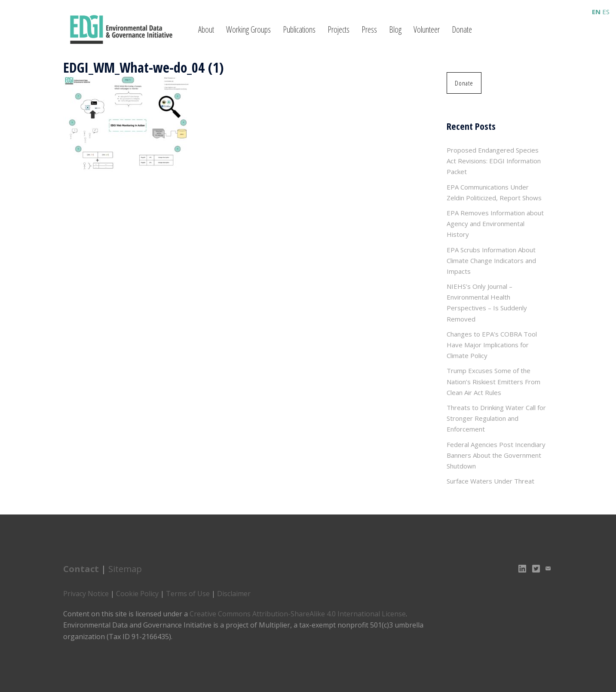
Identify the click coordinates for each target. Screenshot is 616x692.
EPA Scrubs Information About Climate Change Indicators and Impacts (491, 260)
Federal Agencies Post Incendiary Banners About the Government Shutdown (496, 455)
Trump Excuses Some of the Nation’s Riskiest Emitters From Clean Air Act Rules (493, 381)
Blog (395, 29)
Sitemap (125, 569)
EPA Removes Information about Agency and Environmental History (495, 224)
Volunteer (427, 29)
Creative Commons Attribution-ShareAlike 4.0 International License (298, 614)
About (206, 29)
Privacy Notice (86, 594)
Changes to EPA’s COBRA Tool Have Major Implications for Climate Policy (492, 345)
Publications (299, 29)
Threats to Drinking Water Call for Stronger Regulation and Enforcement (496, 418)
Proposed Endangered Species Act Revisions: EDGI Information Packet (494, 161)
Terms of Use (188, 594)
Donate (462, 29)
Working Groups (248, 29)
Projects (339, 29)
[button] (464, 83)
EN (596, 12)
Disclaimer (234, 594)
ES (606, 12)
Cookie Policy (137, 594)
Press (369, 29)
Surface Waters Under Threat (490, 481)
